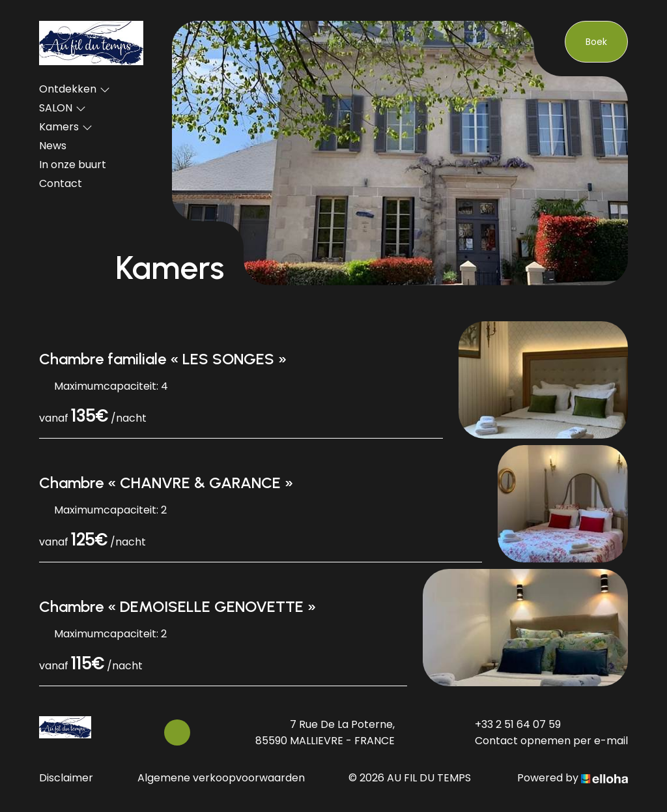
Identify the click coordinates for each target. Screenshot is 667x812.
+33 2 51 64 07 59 (510, 724)
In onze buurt (73, 165)
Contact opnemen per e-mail (544, 741)
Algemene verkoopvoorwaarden (221, 778)
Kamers (66, 127)
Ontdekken (75, 89)
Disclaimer (66, 778)
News (53, 146)
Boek (596, 42)
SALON (63, 108)
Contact (61, 183)
